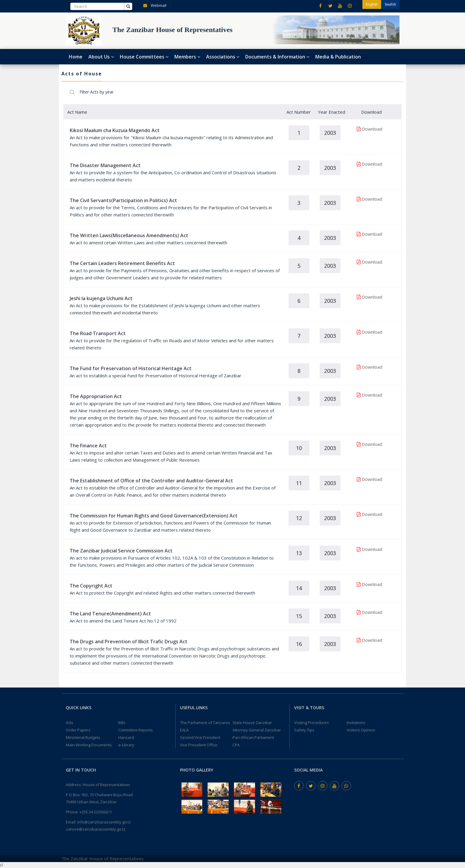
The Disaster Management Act (105, 165)
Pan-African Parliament (253, 737)
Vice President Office (199, 745)
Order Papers (78, 730)
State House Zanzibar (252, 723)
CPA (236, 745)
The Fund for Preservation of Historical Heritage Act (131, 368)
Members (187, 57)
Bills (122, 723)
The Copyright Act (91, 586)
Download (372, 129)
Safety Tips (304, 730)
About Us (101, 57)
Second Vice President (200, 737)
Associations (223, 57)
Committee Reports (136, 730)
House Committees (144, 57)
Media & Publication (338, 57)
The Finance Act (88, 446)
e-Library (126, 745)
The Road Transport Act (98, 333)
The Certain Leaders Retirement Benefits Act (122, 263)
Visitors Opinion (361, 730)
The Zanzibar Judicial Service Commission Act (121, 551)
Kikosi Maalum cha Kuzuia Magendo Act (115, 130)
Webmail (154, 5)
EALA (184, 730)
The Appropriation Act (96, 396)
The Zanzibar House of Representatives (103, 859)
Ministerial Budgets (83, 737)
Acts (70, 723)
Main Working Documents (89, 745)
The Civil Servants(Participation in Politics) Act (123, 200)
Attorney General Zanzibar (257, 730)
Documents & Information (277, 57)
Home (76, 57)
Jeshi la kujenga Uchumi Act (101, 298)
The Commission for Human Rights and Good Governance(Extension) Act (154, 516)
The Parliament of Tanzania (205, 723)
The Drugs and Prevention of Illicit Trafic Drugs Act (129, 642)
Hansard (126, 737)
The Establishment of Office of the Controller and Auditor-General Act (151, 481)
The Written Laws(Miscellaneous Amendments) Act (129, 235)
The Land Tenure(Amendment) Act (110, 614)
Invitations (356, 723)
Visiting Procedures (312, 723)
